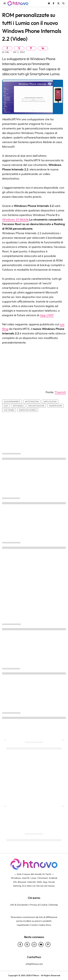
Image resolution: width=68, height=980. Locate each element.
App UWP (47, 315)
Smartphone (56, 406)
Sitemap (54, 905)
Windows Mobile (28, 410)
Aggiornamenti (12, 401)
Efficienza (18, 406)
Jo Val (6, 52)
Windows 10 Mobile (15, 219)
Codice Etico (45, 925)
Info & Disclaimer (19, 905)
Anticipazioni (32, 401)
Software (9, 410)
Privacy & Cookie (39, 905)
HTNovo (35, 975)
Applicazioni (50, 401)
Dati (6, 406)
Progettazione (36, 406)
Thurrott (60, 392)
